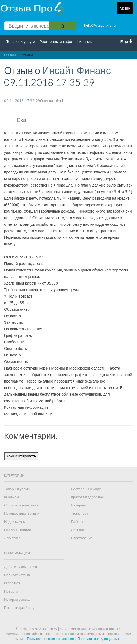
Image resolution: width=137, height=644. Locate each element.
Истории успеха (17, 599)
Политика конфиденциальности (102, 639)
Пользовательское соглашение (51, 639)
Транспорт (80, 513)
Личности (79, 530)
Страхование (82, 538)
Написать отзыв (17, 575)
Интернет (79, 505)
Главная (10, 55)
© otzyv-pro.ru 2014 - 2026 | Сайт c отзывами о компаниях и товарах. (69, 629)
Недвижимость (16, 522)
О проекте (12, 583)
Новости (11, 591)
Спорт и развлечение (21, 505)
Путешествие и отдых (22, 513)
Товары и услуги (21, 42)
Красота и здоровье (87, 497)
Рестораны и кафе (56, 42)
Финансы (84, 42)
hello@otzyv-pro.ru (100, 25)
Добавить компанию (21, 567)
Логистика (12, 538)
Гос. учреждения (17, 530)
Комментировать (21, 456)
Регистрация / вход (20, 608)
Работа (77, 522)
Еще (127, 42)
